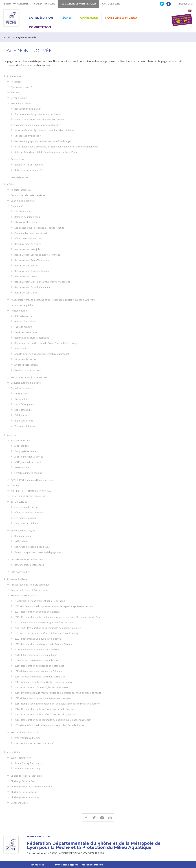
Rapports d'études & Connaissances (30, 590)
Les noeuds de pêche (26, 507)
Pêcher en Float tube (26, 222)
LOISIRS (15, 485)
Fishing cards (22, 394)
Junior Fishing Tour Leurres (29, 763)
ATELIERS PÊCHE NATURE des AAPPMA (31, 491)
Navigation (20, 348)
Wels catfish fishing (25, 426)
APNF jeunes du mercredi (28, 462)
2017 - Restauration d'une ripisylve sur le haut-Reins (42, 687)
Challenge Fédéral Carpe (24, 792)
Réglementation (19, 311)
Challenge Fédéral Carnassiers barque (31, 787)
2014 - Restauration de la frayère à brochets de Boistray (45, 709)
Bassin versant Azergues (28, 244)
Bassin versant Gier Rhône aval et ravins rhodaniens (42, 282)
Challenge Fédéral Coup (24, 781)
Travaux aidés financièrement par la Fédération (40, 601)
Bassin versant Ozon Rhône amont (33, 287)
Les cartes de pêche (22, 305)
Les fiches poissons (25, 518)
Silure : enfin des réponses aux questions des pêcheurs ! (45, 130)
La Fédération (41, 18)
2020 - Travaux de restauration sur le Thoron (38, 660)
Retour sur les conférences (29, 565)
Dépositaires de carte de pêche (28, 195)
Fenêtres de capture (26, 332)
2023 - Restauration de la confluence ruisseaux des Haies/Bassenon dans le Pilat (58, 617)
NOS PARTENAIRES (21, 572)
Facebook (86, 817)
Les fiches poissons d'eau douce (32, 547)
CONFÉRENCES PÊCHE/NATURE (27, 559)
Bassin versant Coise (26, 276)
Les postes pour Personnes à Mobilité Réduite (39, 228)
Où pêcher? (17, 206)
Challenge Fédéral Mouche (25, 797)
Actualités (16, 82)
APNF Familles (22, 467)
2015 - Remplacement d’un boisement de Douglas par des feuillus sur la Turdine (57, 704)
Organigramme (19, 98)
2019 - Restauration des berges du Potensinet (39, 666)
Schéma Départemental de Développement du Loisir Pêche (46, 152)
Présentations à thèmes (27, 738)
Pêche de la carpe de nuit (28, 238)
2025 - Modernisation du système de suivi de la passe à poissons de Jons (54, 606)
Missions (16, 92)
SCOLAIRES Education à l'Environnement (32, 480)
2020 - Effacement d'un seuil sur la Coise (36, 655)
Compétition (40, 27)
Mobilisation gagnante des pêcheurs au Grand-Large (43, 141)
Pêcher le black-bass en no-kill (31, 233)
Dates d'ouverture (24, 316)
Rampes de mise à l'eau (27, 217)
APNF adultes (22, 446)
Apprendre (89, 18)
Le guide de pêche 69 (22, 201)
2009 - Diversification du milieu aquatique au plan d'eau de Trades (49, 725)
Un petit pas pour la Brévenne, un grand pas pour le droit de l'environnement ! (56, 147)
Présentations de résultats (25, 732)
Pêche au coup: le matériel (29, 513)
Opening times (22, 399)
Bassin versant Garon (26, 293)
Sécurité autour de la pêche (26, 383)
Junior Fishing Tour (21, 758)
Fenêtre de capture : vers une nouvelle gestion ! (40, 120)
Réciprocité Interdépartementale (29, 377)
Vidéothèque (21, 541)
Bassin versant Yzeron (26, 266)
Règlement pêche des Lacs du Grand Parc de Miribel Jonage (47, 343)
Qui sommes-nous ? (21, 87)
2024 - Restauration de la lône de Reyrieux (37, 612)
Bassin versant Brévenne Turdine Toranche (37, 255)
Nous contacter (39, 837)
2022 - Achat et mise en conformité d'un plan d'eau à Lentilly (46, 633)
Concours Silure (19, 803)
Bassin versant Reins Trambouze (32, 260)
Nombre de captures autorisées (32, 338)
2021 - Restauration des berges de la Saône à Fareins (43, 644)
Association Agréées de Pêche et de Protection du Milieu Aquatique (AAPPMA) (53, 300)
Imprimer (110, 817)
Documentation (23, 536)
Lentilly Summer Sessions (28, 473)
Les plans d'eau (23, 211)
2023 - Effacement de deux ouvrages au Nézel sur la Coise (45, 622)
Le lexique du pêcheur (26, 523)
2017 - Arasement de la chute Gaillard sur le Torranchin (43, 682)
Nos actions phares (21, 103)
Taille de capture (23, 327)
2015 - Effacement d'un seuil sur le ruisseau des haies (43, 698)
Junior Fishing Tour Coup (27, 768)
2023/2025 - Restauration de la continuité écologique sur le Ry (48, 628)
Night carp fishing (24, 421)
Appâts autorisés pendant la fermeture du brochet (42, 354)
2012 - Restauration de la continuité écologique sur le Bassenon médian (53, 720)
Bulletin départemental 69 (28, 170)
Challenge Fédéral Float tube (26, 776)
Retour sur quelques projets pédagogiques (38, 552)
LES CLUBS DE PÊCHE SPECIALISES (29, 496)
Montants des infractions (28, 370)
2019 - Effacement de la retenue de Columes (38, 671)
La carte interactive (21, 190)
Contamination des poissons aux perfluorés (38, 114)
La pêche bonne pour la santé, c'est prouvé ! (38, 125)
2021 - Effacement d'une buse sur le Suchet (38, 639)
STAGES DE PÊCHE (20, 440)
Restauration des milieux (28, 109)
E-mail (102, 817)
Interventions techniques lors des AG (34, 743)
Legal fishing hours (25, 404)
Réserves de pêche (25, 359)
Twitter (94, 817)
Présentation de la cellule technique (30, 585)
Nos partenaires (19, 177)
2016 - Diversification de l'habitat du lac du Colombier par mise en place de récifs (58, 693)
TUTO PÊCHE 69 (19, 502)
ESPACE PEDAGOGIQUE (23, 531)
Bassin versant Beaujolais (28, 249)
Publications (17, 159)
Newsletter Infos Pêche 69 (29, 165)
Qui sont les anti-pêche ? (28, 136)
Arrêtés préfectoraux (26, 365)
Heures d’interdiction (26, 321)
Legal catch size (23, 410)
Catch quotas (22, 415)
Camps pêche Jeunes (26, 451)
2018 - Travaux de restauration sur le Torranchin (40, 677)
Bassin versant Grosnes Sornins (32, 271)
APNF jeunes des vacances (29, 457)
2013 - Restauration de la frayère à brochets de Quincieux (45, 714)
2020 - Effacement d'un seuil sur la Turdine (37, 650)
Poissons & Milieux (121, 18)
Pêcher (66, 18)
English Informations (22, 388)
